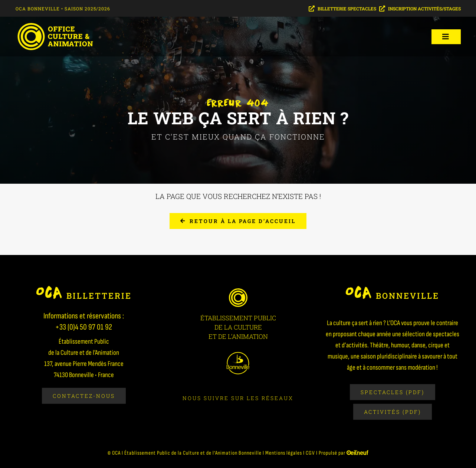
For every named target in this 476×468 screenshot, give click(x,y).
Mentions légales (284, 453)
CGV (310, 453)
